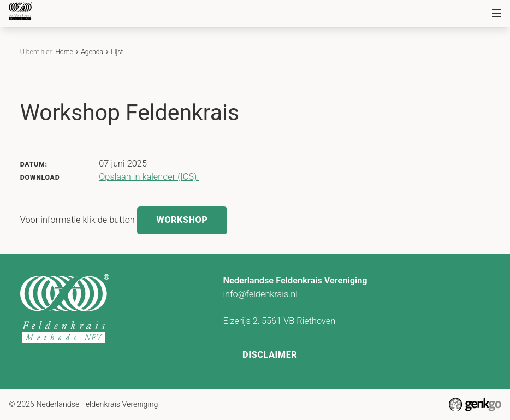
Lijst (117, 52)
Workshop (182, 220)
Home (64, 52)
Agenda (92, 52)
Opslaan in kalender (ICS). (149, 177)
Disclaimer (270, 355)
